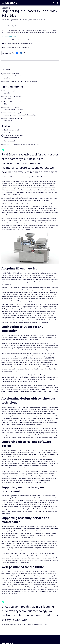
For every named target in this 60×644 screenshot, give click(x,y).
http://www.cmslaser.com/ (9, 36)
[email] (24, 53)
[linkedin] (21, 53)
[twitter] (13, 53)
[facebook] (17, 53)
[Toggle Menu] (3, 3)
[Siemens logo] (11, 3)
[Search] (53, 3)
